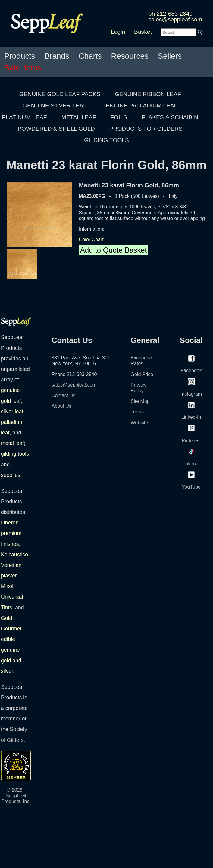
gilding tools (15, 454)
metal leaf (12, 443)
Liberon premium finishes (11, 533)
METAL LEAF (79, 117)
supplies (11, 475)
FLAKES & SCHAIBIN (170, 117)
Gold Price (142, 374)
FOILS (119, 117)
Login (118, 32)
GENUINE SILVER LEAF (55, 106)
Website (139, 423)
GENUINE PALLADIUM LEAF (139, 106)
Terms (137, 412)
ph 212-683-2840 (171, 14)
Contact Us (63, 395)
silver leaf (12, 412)
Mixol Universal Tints (12, 597)
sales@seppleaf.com (175, 19)
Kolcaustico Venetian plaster (14, 565)
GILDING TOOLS (107, 140)
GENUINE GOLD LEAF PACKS (60, 94)
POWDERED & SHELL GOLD (56, 129)
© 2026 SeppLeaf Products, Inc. (16, 796)
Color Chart (91, 240)
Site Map (140, 401)
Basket (143, 32)
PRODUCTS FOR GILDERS (146, 129)
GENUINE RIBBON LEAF (148, 94)
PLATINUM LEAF (25, 117)
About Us (61, 406)
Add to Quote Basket (113, 250)
